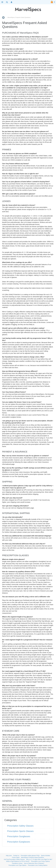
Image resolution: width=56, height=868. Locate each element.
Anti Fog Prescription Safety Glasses (14, 859)
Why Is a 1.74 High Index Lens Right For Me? (39, 859)
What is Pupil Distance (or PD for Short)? (18, 861)
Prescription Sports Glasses (20, 831)
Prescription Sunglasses (19, 836)
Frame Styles (16, 858)
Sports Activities (46, 856)
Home (3, 18)
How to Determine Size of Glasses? (34, 863)
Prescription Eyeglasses (19, 842)
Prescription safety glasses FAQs (30, 856)
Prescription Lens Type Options (18, 865)
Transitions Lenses (17, 863)
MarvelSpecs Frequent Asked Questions (32, 858)
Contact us (16, 856)
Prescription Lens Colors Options (40, 861)
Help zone (9, 856)
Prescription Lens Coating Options (38, 865)
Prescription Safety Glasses (20, 826)
